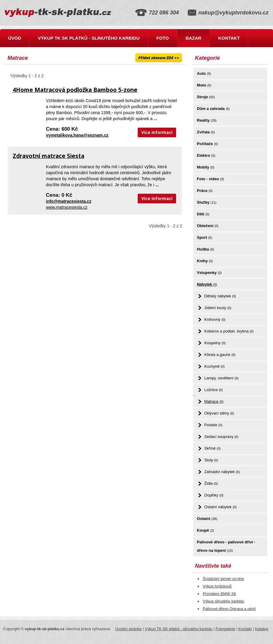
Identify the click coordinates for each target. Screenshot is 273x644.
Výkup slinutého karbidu (223, 601)
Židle (211, 483)
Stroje (206, 97)
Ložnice (214, 390)
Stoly (211, 460)
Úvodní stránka (128, 629)
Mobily (205, 167)
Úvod (15, 38)
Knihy (205, 261)
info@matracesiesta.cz (69, 201)
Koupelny (215, 343)
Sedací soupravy (221, 437)
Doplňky (214, 495)
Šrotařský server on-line (223, 579)
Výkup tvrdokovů (217, 586)
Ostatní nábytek (220, 507)
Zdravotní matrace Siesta (48, 156)
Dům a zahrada (213, 109)
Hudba (205, 249)
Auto (204, 73)
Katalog (262, 629)
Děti (203, 214)
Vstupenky (209, 273)
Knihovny (215, 319)
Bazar (194, 38)
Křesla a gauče (220, 355)
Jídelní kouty (218, 308)
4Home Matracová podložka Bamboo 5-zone (75, 90)
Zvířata (206, 132)
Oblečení (208, 226)
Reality (207, 120)
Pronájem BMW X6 (219, 594)
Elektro (206, 155)
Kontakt (229, 38)
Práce (205, 191)
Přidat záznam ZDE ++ (159, 58)
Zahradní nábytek (222, 472)
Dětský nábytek (220, 296)
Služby (207, 202)
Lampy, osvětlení (221, 378)
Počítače (207, 144)
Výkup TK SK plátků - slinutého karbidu (89, 38)
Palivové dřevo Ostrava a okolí (229, 609)
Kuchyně (214, 366)
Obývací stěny (219, 413)
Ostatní (207, 519)
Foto (162, 38)
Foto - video (210, 179)
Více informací (157, 132)
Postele (213, 425)
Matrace (214, 401)
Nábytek (207, 284)
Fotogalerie (225, 629)
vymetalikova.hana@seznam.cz (77, 135)
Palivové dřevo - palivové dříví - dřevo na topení (226, 546)
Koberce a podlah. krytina (229, 331)
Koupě (205, 530)
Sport (204, 237)
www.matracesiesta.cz (67, 207)
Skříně (212, 448)
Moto (204, 85)
